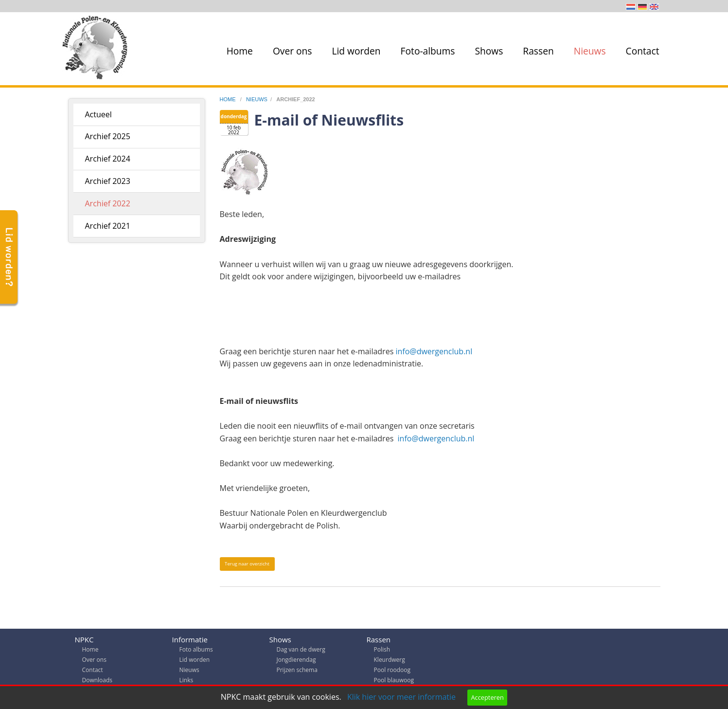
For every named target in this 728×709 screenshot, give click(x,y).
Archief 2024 (108, 159)
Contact (643, 51)
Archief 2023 (108, 181)
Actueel (98, 114)
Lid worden (356, 51)
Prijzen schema (297, 672)
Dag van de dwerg (301, 652)
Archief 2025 (108, 136)
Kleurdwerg (390, 662)
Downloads (98, 682)
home (229, 99)
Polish (382, 652)
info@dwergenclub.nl (433, 351)
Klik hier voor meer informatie (401, 697)
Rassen (538, 51)
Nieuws (590, 51)
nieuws (257, 99)
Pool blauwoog (394, 682)
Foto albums (196, 652)
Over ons (293, 51)
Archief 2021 (108, 226)
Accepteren (487, 697)
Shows (489, 51)
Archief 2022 (108, 203)
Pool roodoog (392, 672)
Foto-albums (428, 51)
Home (240, 51)
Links (186, 682)
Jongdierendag (296, 662)
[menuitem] (238, 51)
